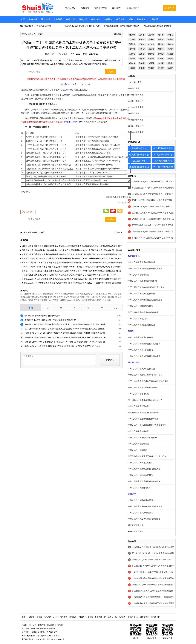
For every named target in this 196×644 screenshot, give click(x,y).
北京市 (132, 35)
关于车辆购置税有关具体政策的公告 (143, 312)
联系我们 (51, 625)
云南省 (132, 54)
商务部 (39, 617)
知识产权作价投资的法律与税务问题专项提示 (42, 316)
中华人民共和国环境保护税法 (140, 475)
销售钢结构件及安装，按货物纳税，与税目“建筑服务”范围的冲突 (50, 320)
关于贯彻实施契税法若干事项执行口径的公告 (147, 456)
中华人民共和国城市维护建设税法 (142, 388)
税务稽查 (96, 19)
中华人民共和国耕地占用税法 (140, 463)
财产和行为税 (134, 362)
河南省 (170, 44)
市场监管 (64, 617)
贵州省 (161, 54)
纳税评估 (108, 19)
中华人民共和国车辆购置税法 (140, 306)
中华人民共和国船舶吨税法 (140, 488)
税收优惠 (71, 19)
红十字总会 (109, 617)
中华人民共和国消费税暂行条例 (141, 294)
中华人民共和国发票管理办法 (140, 513)
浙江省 (132, 44)
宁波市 (151, 68)
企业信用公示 (133, 617)
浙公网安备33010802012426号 (33, 639)
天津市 (161, 35)
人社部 (56, 617)
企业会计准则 (134, 88)
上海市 (40, 34)
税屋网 (24, 625)
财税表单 (141, 19)
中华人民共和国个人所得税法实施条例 (144, 356)
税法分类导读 (139, 161)
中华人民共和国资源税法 (139, 406)
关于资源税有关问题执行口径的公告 (143, 413)
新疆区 (170, 59)
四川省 (161, 44)
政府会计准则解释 (136, 126)
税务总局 (47, 617)
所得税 (131, 331)
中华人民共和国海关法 (138, 319)
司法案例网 (156, 617)
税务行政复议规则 (136, 532)
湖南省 (151, 49)
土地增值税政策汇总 (139, 167)
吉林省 (151, 40)
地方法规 (45, 19)
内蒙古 (142, 59)
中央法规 (33, 19)
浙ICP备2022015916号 (56, 639)
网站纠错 (60, 625)
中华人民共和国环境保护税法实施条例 (144, 481)
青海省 (161, 59)
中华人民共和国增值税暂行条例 (141, 262)
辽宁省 (132, 49)
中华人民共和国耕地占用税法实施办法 (144, 469)
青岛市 (142, 68)
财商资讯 (154, 19)
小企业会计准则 (135, 82)
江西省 (142, 49)
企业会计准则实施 (136, 107)
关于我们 (33, 625)
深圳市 (170, 68)
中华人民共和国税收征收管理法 (141, 500)
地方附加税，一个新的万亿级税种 (38, 26)
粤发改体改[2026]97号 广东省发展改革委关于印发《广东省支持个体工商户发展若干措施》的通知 (62, 346)
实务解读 (58, 19)
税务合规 (83, 19)
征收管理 (132, 494)
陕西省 (142, 54)
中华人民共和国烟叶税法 (139, 444)
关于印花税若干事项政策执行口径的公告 (145, 400)
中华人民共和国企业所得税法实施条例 (144, 344)
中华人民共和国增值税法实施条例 (142, 281)
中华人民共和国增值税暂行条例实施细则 (145, 269)
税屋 (24, 34)
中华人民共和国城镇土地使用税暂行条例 (145, 375)
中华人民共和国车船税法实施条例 (142, 438)
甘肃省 (132, 59)
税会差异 (121, 19)
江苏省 (142, 44)
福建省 (132, 63)
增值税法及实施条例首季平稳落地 (157, 26)
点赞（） (30, 212)
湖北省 (161, 40)
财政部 (32, 617)
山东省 (151, 44)
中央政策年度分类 (163, 155)
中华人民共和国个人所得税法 (140, 350)
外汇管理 (99, 617)
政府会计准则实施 (136, 132)
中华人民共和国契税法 (138, 450)
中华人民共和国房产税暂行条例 (141, 369)
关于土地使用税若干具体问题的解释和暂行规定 (148, 381)
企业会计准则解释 (136, 101)
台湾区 (151, 63)
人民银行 (82, 617)
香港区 (142, 63)
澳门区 (161, 63)
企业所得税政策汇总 (163, 148)
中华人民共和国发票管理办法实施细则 (144, 519)
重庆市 (151, 35)
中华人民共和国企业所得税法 (140, 337)
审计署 (90, 617)
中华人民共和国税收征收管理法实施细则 (145, 506)
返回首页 (117, 34)
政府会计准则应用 (136, 120)
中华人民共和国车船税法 (139, 431)
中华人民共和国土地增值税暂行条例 (143, 419)
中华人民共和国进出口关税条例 (141, 325)
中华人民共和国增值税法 (139, 275)
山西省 (151, 59)
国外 (170, 63)
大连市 (132, 68)
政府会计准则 (134, 113)
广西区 (170, 49)
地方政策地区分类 (163, 161)
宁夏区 (170, 54)
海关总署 (73, 617)
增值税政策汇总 (139, 148)
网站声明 (42, 625)
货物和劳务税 (134, 256)
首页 (23, 19)
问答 (131, 19)
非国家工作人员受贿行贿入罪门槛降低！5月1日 (83, 26)
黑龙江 (161, 49)
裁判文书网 (145, 617)
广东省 (132, 40)
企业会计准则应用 (136, 95)
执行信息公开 (120, 617)
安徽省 (142, 40)
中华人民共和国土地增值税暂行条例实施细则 (147, 425)
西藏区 (170, 40)
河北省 (170, 35)
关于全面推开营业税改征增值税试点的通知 (146, 287)
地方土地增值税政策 (163, 167)
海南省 (151, 54)
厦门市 (161, 68)
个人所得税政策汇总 (139, 155)
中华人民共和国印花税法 (139, 394)
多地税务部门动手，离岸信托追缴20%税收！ (122, 26)
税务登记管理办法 (136, 525)
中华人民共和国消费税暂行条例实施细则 (145, 300)
